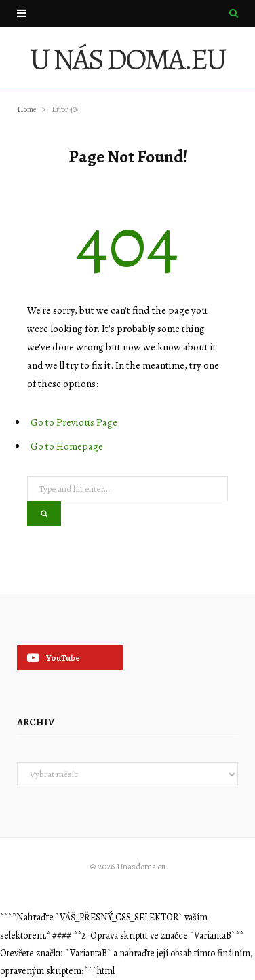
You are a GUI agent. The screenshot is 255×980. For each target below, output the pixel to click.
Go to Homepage (67, 446)
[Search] (234, 13)
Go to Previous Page (74, 422)
